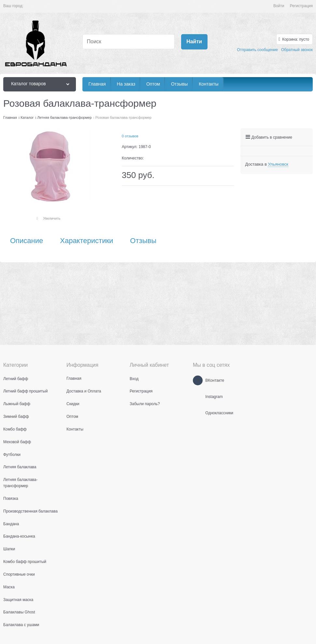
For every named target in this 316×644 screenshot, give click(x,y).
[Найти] (194, 42)
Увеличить (52, 218)
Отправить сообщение (257, 50)
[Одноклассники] (198, 413)
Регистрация (301, 6)
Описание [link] (27, 241)
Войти (279, 6)
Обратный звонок (297, 50)
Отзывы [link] (143, 241)
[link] (278, 164)
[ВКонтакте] (198, 380)
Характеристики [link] (86, 241)
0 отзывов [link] (130, 136)
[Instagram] (198, 397)
